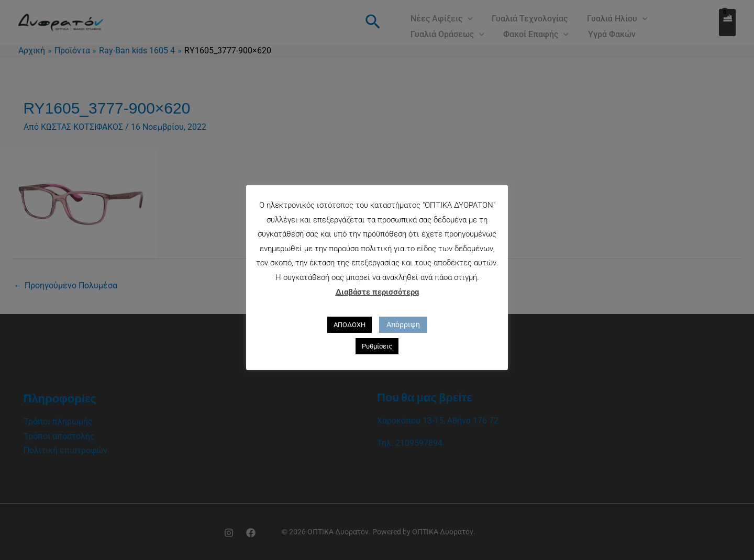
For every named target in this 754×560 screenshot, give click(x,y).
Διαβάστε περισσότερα (377, 292)
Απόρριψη (403, 324)
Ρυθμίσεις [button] (377, 346)
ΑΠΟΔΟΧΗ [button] (350, 325)
